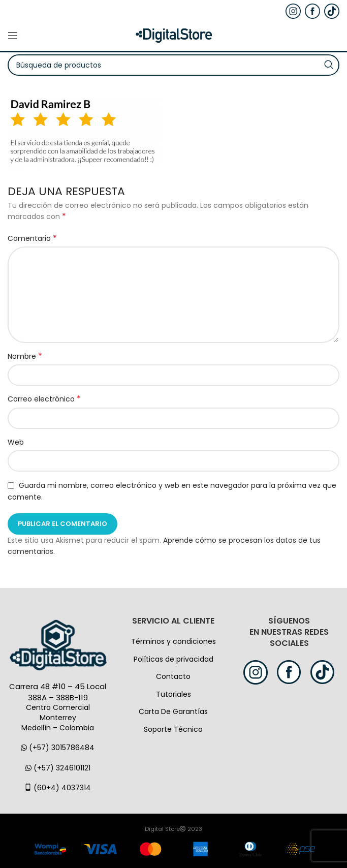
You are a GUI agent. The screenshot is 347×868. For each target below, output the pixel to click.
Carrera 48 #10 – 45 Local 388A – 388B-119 (58, 692)
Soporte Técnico (173, 729)
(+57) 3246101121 (58, 768)
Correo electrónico (44, 399)
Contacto (173, 676)
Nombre (25, 356)
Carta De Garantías (173, 711)
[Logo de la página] (174, 35)
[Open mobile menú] (13, 36)
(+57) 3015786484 (58, 748)
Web (16, 442)
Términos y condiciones (173, 641)
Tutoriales (173, 694)
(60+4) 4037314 (58, 788)
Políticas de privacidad (173, 659)
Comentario (32, 238)
